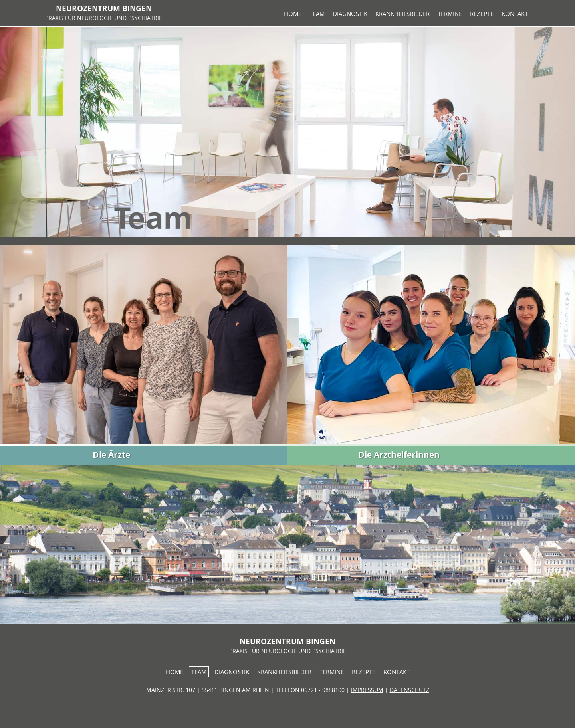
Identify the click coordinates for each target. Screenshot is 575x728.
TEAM (317, 14)
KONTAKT (515, 14)
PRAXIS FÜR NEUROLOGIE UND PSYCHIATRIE (104, 18)
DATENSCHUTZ (409, 690)
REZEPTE (482, 14)
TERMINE (450, 14)
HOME (293, 14)
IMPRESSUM (367, 690)
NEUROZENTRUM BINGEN (104, 8)
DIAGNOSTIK (350, 14)
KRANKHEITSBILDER (402, 14)
